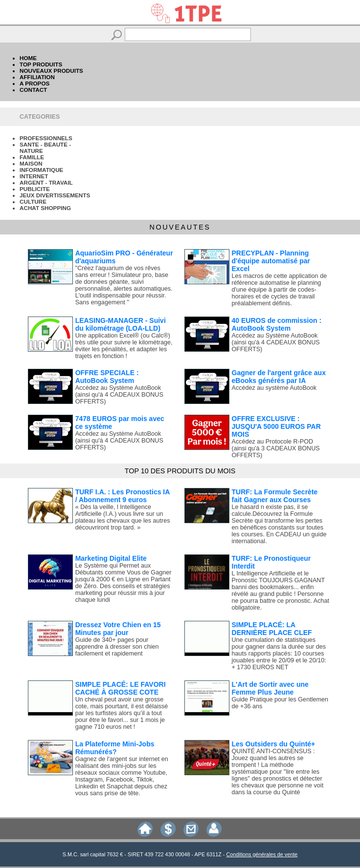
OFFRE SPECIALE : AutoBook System (107, 377)
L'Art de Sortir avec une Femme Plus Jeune (270, 688)
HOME (28, 58)
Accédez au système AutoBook (274, 388)
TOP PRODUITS (41, 64)
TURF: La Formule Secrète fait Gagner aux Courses (275, 496)
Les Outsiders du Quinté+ (274, 744)
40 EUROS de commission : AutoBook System (277, 324)
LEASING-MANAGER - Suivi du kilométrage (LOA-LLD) (121, 324)
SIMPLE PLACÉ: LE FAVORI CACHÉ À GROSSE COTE (121, 688)
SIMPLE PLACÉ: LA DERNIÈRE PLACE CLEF (272, 629)
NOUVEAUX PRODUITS (51, 71)
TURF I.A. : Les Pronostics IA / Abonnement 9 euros (123, 496)
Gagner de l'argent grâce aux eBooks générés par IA (279, 377)
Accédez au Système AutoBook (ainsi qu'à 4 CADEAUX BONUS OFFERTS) (276, 342)
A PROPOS (34, 83)
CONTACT (33, 90)
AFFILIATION (37, 77)
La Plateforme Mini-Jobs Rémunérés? (115, 748)
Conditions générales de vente (262, 854)
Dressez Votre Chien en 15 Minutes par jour (118, 629)
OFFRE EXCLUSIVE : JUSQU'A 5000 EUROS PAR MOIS (276, 426)
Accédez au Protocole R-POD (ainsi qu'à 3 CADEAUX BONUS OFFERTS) (276, 448)
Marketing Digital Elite (111, 558)
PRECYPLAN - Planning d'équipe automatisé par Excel (271, 261)
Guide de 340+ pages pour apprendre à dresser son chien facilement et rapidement (117, 647)
